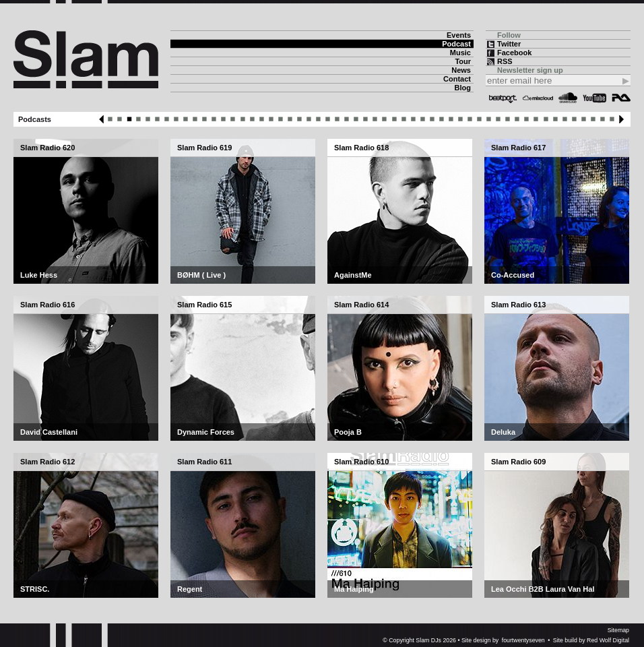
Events (459, 35)
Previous (101, 119)
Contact (457, 79)
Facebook (514, 53)
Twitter (509, 44)
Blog (463, 88)
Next (621, 119)
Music (460, 53)
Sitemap (618, 630)
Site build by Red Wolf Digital (591, 640)
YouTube (594, 98)
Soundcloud (568, 98)
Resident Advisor (621, 98)
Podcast (456, 44)
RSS (505, 61)
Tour (463, 61)
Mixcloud (538, 98)
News (461, 70)
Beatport (503, 98)
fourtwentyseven (523, 640)
